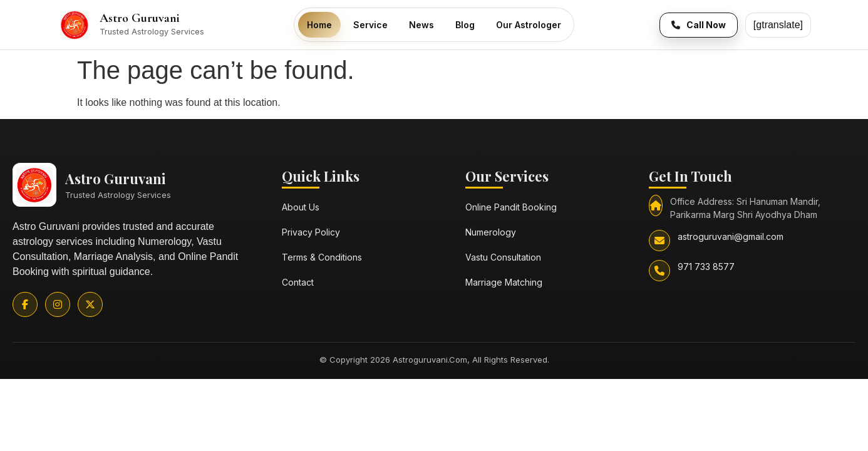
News (421, 25)
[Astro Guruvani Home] (171, 25)
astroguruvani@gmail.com (731, 236)
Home (319, 25)
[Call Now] (699, 25)
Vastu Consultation (503, 257)
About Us (301, 207)
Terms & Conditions (322, 257)
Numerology (491, 232)
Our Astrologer (529, 25)
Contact (298, 282)
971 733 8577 (706, 267)
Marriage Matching (504, 282)
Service (370, 25)
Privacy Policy (311, 232)
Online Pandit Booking (511, 207)
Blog (465, 25)
